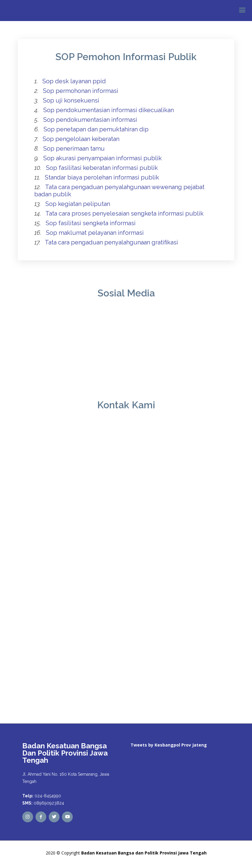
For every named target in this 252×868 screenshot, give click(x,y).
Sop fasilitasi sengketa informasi (91, 223)
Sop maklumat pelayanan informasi (95, 233)
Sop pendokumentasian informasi (90, 120)
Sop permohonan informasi (81, 91)
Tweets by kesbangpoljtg (155, 756)
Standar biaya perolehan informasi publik (102, 177)
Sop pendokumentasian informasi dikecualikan (109, 110)
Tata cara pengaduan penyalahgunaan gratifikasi (111, 242)
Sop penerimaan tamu (74, 149)
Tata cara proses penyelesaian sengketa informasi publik (124, 213)
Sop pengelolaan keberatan (81, 139)
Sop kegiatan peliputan (78, 204)
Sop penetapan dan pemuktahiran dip (96, 129)
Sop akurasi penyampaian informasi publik (103, 158)
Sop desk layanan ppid (74, 81)
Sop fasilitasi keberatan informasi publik (102, 168)
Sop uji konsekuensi (71, 100)
